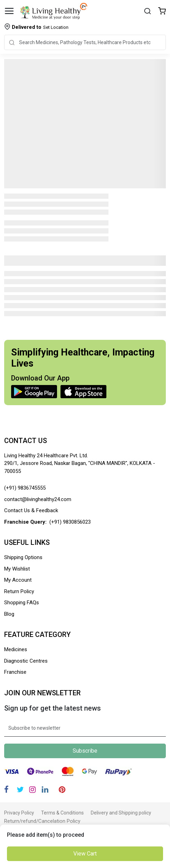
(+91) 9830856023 (70, 522)
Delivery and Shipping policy (121, 813)
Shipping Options (23, 557)
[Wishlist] (162, 12)
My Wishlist (17, 569)
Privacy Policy (19, 813)
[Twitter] (20, 790)
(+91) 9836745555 (25, 488)
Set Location (40, 27)
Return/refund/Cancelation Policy (42, 821)
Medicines (16, 649)
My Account (18, 580)
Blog (9, 614)
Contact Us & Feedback (31, 510)
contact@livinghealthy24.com (38, 499)
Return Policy (19, 591)
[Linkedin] (45, 790)
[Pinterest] (62, 790)
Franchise (15, 672)
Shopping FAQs (22, 603)
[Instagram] (33, 790)
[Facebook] (6, 790)
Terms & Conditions (62, 813)
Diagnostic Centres (26, 661)
